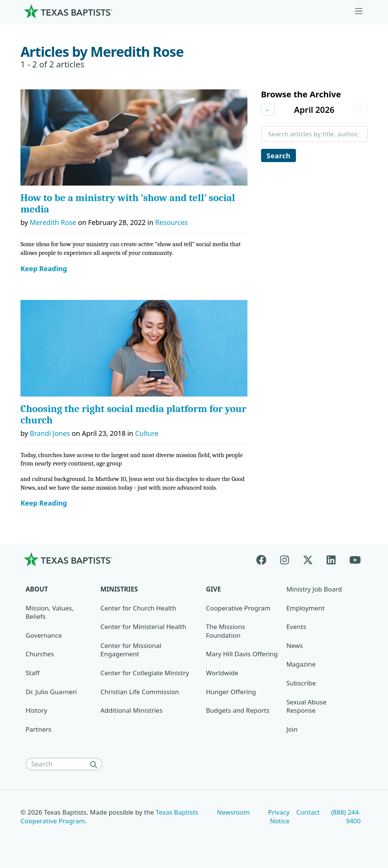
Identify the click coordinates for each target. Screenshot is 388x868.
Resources (171, 222)
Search (279, 156)
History (37, 710)
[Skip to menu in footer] (359, 11)
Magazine (301, 664)
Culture (147, 433)
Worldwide (222, 673)
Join (292, 729)
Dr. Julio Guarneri (51, 692)
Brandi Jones (50, 433)
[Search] (95, 764)
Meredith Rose (53, 222)
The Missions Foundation (226, 631)
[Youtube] (355, 559)
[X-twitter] (308, 559)
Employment (306, 608)
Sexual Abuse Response (307, 706)
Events (296, 627)
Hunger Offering (231, 692)
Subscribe (301, 683)
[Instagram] (285, 559)
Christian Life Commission (140, 692)
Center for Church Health (138, 608)
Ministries (119, 589)
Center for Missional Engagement (131, 650)
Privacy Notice (279, 816)
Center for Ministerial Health (143, 627)
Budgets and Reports (238, 710)
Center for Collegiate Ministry (145, 673)
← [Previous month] (268, 110)
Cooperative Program (238, 608)
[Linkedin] (331, 559)
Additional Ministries (131, 710)
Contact (308, 812)
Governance (44, 635)
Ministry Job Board (314, 589)
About (37, 589)
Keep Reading (44, 269)
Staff (33, 673)
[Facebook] (265, 559)
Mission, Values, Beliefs (50, 612)
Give (214, 589)
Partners (39, 729)
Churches (40, 654)
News (295, 646)
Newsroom (234, 812)
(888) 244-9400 (346, 816)
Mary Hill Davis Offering (242, 654)
